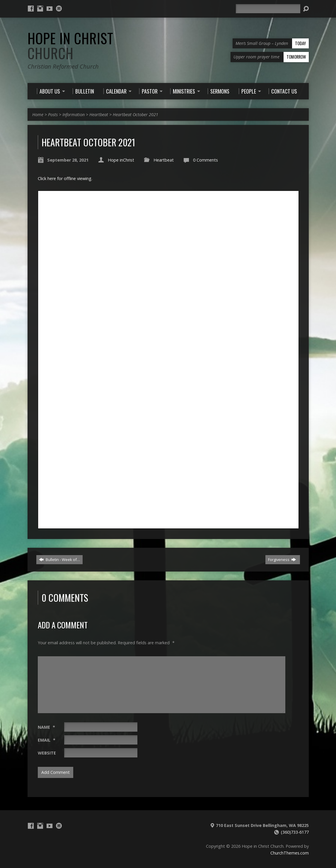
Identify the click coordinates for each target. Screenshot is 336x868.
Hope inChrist (121, 160)
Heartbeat (99, 115)
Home (38, 115)
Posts (53, 115)
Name (46, 727)
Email (47, 740)
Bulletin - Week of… (59, 560)
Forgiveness (282, 560)
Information (74, 115)
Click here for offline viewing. (65, 178)
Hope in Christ (70, 46)
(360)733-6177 (295, 832)
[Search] (268, 9)
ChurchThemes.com (290, 853)
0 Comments (205, 160)
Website (47, 753)
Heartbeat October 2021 (135, 115)
